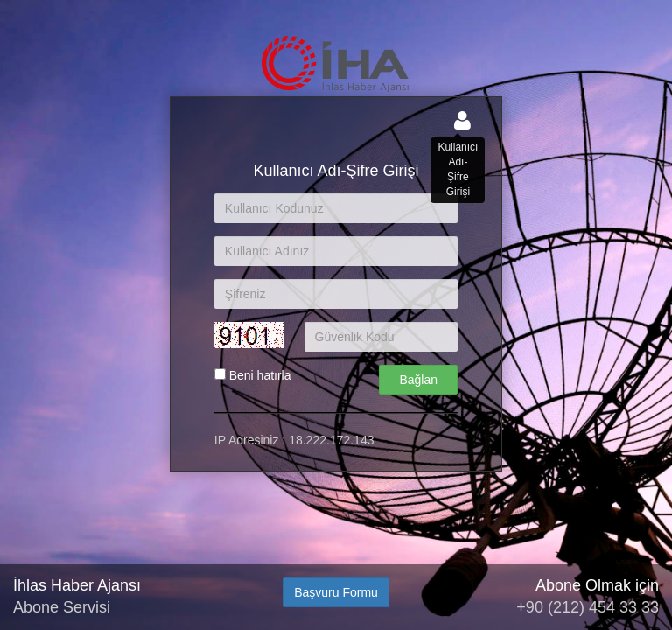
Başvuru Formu (336, 592)
